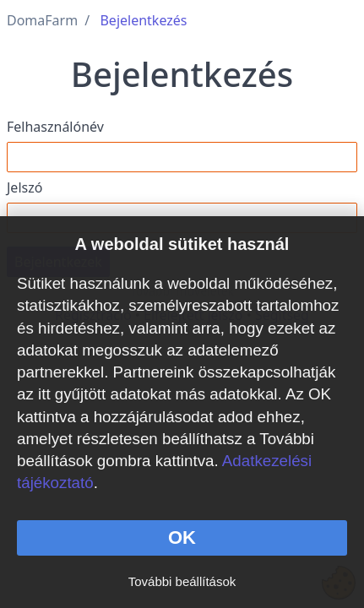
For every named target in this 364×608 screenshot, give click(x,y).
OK (182, 537)
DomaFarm (42, 20)
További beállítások (182, 581)
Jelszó (24, 187)
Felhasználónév (55, 127)
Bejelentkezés (143, 20)
